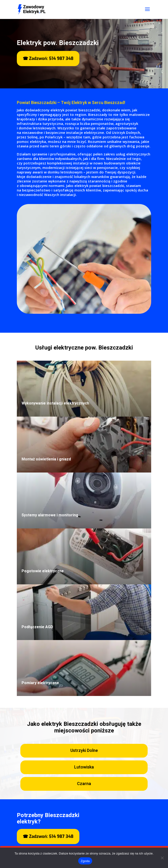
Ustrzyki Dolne (84, 751)
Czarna (84, 784)
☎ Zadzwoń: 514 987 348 (48, 59)
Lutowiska (84, 767)
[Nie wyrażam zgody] (162, 858)
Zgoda (85, 861)
